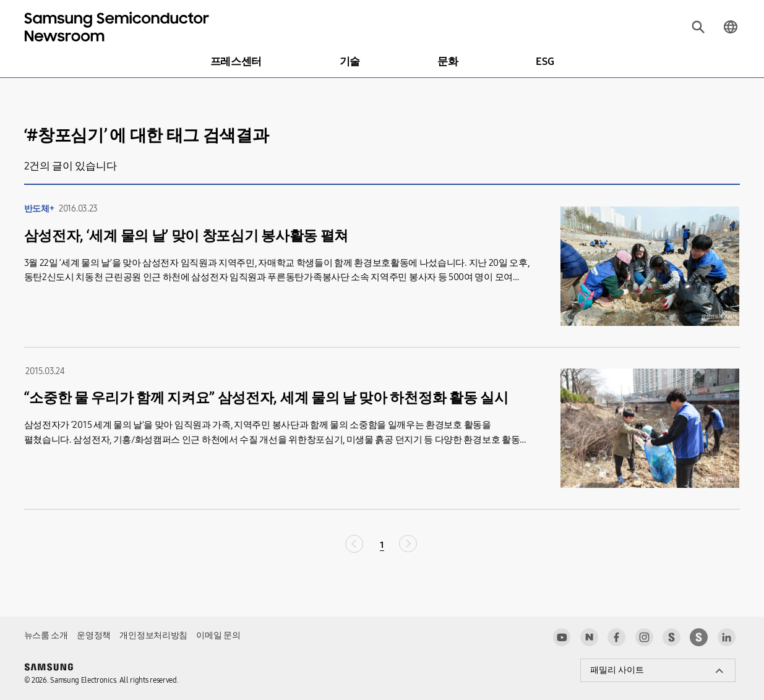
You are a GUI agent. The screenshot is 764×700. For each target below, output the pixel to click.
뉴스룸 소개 (46, 635)
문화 (448, 62)
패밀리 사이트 (617, 670)
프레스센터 (236, 62)
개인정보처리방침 (153, 635)
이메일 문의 (218, 635)
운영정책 (94, 635)
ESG (545, 62)
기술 (350, 62)
